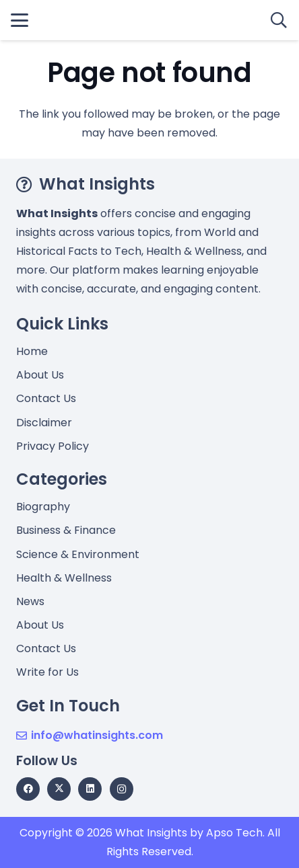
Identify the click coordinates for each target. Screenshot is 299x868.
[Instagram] (122, 789)
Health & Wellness (64, 578)
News (30, 601)
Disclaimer (44, 423)
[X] (59, 789)
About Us (40, 375)
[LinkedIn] (90, 789)
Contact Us (46, 398)
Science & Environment (78, 554)
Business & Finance (66, 530)
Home (32, 351)
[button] (20, 20)
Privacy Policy (53, 446)
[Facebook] (28, 789)
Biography (43, 507)
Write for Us (47, 672)
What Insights (151, 833)
